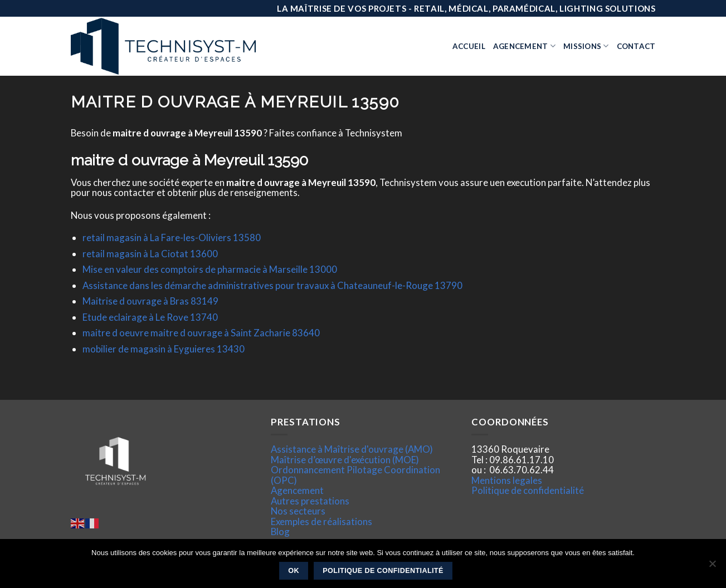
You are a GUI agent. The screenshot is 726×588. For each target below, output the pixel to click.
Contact (636, 46)
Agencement (524, 46)
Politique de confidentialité (528, 490)
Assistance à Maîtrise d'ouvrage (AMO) (352, 449)
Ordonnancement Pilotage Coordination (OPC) (355, 475)
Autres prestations (310, 501)
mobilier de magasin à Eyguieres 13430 (164, 349)
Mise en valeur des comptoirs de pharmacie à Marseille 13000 (210, 269)
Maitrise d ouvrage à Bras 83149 (150, 301)
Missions (586, 46)
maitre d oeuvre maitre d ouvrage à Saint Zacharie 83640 (201, 333)
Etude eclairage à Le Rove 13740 (150, 317)
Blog (280, 531)
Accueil (469, 46)
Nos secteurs (298, 511)
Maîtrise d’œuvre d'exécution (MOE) (345, 460)
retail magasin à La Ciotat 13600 (150, 254)
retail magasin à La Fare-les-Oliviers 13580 (172, 237)
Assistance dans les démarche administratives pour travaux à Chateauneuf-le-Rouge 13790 (272, 285)
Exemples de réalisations (321, 521)
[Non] (712, 567)
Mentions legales (507, 480)
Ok (294, 571)
